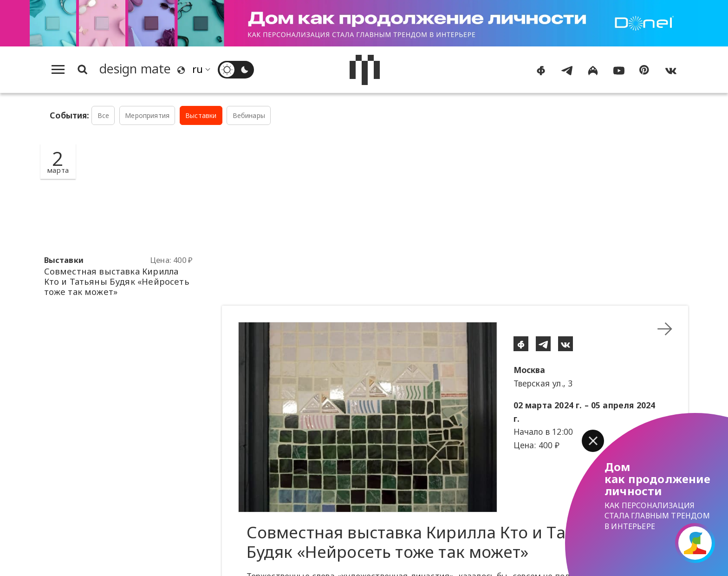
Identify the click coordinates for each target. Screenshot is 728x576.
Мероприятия (147, 115)
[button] (593, 441)
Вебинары (249, 115)
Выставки (201, 115)
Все (104, 115)
